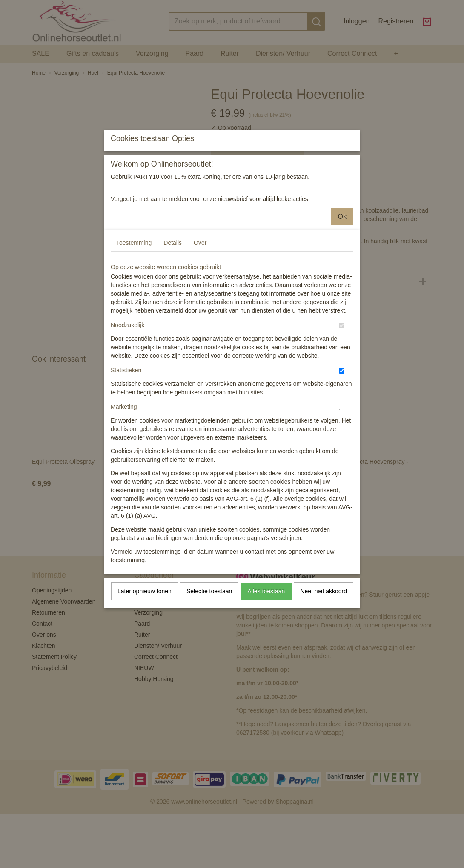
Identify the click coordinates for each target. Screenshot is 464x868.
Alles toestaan (266, 667)
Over (200, 319)
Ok (342, 292)
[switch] (342, 401)
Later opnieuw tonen (145, 667)
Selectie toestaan (209, 667)
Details (173, 319)
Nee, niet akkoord (324, 667)
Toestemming (134, 319)
